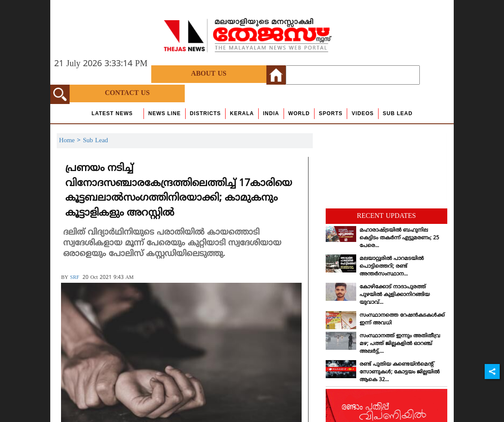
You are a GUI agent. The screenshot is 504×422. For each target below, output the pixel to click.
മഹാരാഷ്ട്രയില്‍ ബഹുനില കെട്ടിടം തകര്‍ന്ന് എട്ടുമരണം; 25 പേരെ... (399, 238)
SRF (75, 278)
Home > (71, 141)
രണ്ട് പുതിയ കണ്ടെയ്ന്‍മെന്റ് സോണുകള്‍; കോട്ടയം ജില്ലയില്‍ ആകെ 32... (400, 372)
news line (165, 113)
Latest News (112, 113)
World (299, 113)
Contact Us (127, 93)
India (271, 113)
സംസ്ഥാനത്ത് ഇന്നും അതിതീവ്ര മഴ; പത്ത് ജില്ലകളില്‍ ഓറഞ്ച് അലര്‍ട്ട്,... (400, 344)
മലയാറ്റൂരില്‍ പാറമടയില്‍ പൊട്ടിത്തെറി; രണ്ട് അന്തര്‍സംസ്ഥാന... (392, 267)
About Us (209, 74)
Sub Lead (398, 113)
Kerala (242, 113)
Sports (331, 113)
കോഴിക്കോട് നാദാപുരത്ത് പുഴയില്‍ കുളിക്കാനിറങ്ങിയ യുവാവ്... (395, 295)
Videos (362, 113)
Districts (205, 113)
